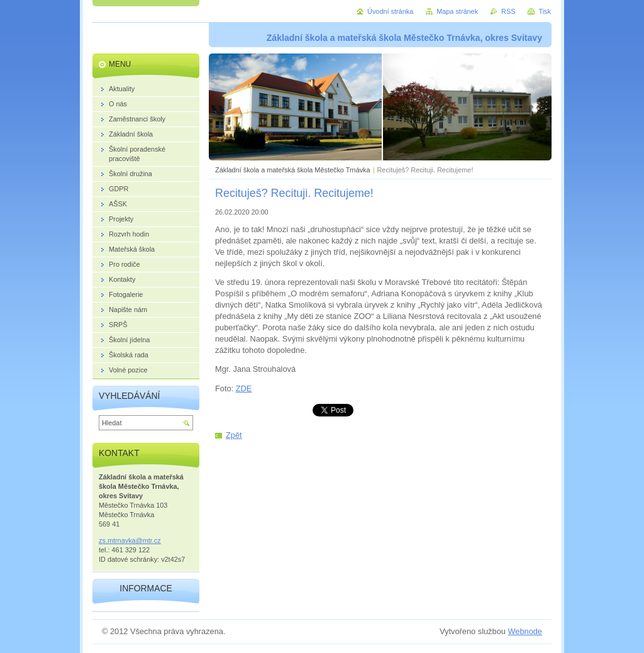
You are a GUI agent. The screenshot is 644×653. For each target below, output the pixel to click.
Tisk (545, 11)
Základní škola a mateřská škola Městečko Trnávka (293, 170)
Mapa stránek (457, 11)
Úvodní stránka (390, 11)
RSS (508, 11)
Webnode (525, 631)
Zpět (234, 435)
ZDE (244, 388)
